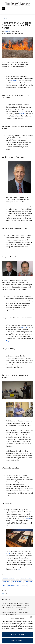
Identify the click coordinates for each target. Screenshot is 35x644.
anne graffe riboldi (9, 578)
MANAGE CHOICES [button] (18, 635)
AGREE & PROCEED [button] (18, 641)
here (19, 569)
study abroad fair (14, 586)
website (28, 519)
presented (23, 114)
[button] (31, 617)
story (7, 341)
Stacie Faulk (8, 32)
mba (4, 586)
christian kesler (26, 578)
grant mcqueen (17, 582)
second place (25, 327)
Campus (5, 19)
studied (14, 81)
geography (6, 582)
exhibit (8, 553)
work (15, 521)
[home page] (17, 5)
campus (24, 586)
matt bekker (28, 582)
